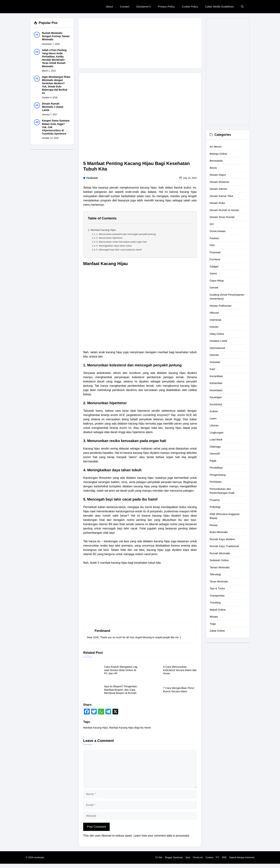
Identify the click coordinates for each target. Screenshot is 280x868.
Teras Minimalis (219, 581)
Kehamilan (216, 383)
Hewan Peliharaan (221, 306)
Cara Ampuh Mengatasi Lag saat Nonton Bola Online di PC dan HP (121, 670)
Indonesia (215, 320)
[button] (242, 7)
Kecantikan (216, 376)
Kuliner (214, 411)
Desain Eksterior (219, 182)
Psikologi (215, 507)
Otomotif (215, 454)
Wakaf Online (218, 610)
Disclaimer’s (144, 7)
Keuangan (216, 397)
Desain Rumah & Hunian (224, 210)
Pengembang (218, 475)
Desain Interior (218, 189)
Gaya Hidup (217, 281)
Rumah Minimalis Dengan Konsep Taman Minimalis (56, 36)
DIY (212, 224)
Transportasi (217, 596)
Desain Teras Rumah (222, 217)
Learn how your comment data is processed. (162, 836)
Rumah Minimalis (220, 553)
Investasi (215, 362)
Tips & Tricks (217, 588)
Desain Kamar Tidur (222, 196)
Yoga (213, 624)
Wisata (214, 617)
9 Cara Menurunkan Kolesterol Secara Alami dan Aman (180, 670)
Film (212, 245)
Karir (212, 369)
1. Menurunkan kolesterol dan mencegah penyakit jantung (126, 234)
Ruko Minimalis (219, 532)
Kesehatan (216, 390)
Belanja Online (218, 154)
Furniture (215, 259)
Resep (213, 525)
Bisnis (213, 168)
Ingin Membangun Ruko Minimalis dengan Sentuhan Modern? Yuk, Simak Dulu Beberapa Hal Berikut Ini (56, 85)
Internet (214, 355)
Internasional (217, 348)
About (109, 7)
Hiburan (214, 313)
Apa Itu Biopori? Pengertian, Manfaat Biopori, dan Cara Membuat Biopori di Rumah (121, 690)
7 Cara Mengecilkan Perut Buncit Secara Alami (178, 690)
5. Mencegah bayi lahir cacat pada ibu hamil (119, 250)
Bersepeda (216, 161)
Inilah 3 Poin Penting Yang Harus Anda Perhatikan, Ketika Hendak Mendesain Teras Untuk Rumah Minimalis (54, 58)
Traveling (215, 602)
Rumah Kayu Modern (222, 539)
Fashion (214, 238)
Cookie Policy (190, 7)
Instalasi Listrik (218, 341)
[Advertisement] (140, 43)
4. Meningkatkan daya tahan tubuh (114, 246)
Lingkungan (217, 432)
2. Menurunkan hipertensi (109, 238)
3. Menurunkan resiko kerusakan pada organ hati (121, 242)
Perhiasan (216, 482)
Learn (213, 418)
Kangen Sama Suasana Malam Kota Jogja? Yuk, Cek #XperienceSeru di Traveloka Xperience (56, 127)
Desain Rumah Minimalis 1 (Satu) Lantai (53, 107)
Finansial (215, 252)
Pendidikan (216, 468)
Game (213, 273)
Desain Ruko (217, 203)
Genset (214, 287)
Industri (214, 327)
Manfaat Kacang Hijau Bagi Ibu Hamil (130, 728)
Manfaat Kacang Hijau (103, 230)
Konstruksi (216, 404)
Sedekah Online (219, 560)
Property (215, 500)
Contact (125, 7)
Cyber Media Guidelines (219, 7)
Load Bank (216, 439)
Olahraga (215, 447)
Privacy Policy (166, 7)
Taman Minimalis (220, 567)
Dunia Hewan (218, 231)
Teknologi (215, 574)
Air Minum (216, 147)
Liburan (214, 425)
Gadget (214, 266)
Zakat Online (217, 631)
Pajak (213, 461)
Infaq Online (217, 334)
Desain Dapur (218, 175)
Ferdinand (92, 178)
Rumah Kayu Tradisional (224, 546)
